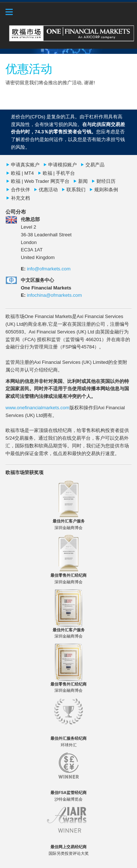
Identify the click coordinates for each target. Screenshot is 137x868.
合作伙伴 (20, 190)
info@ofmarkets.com (49, 269)
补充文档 (20, 198)
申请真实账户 (25, 165)
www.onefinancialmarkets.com (37, 408)
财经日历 (106, 181)
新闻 (83, 181)
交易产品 (95, 165)
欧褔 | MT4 (22, 173)
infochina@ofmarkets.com (54, 295)
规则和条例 (106, 190)
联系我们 (76, 190)
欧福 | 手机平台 (59, 173)
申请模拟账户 (62, 165)
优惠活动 (48, 190)
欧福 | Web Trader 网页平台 (40, 181)
